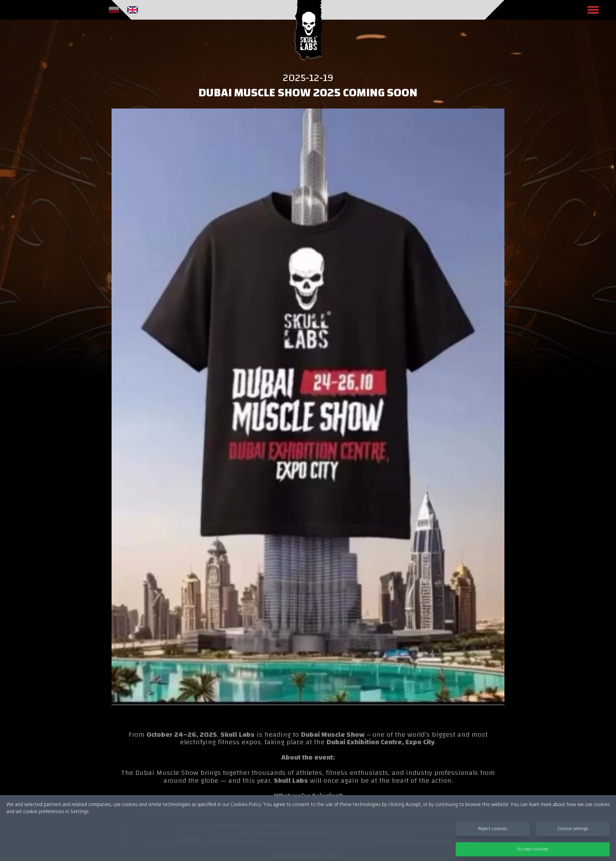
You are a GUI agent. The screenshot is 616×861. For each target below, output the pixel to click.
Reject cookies (493, 841)
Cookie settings (573, 841)
